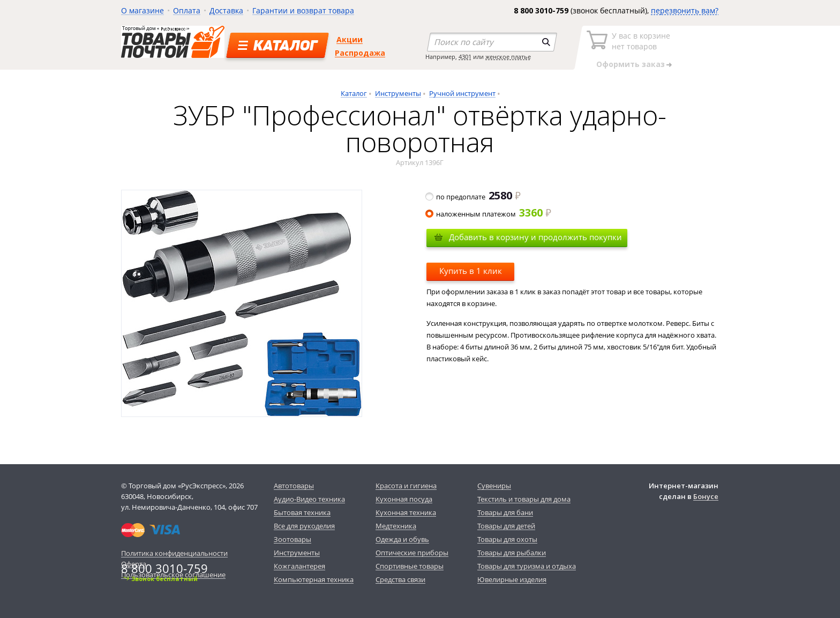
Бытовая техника (302, 512)
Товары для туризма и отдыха (527, 566)
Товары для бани (505, 512)
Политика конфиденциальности (174, 553)
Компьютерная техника (314, 579)
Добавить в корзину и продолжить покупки (535, 237)
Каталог (354, 93)
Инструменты (398, 93)
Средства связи (400, 579)
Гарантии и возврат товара (303, 10)
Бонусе (706, 496)
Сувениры (494, 486)
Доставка (226, 10)
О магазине (142, 10)
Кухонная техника (406, 512)
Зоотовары (292, 539)
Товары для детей (506, 526)
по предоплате (474, 197)
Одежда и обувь (402, 539)
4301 (465, 57)
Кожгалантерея (299, 566)
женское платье (508, 57)
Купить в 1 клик (471, 271)
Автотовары (294, 486)
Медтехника (396, 526)
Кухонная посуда (404, 499)
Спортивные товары (410, 566)
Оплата (187, 10)
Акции (350, 39)
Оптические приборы (412, 553)
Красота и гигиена (406, 486)
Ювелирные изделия (512, 579)
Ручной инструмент (462, 93)
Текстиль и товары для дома (524, 499)
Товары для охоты (507, 539)
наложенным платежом (489, 214)
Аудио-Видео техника (309, 499)
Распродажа (360, 53)
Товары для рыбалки (512, 553)
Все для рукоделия (304, 526)
